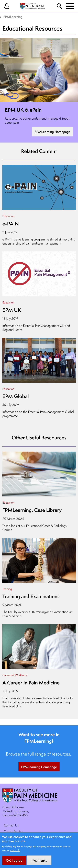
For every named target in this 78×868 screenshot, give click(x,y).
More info (15, 853)
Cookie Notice (13, 831)
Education (8, 216)
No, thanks (39, 863)
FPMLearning (13, 17)
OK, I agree (14, 863)
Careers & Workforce (15, 675)
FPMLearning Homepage (53, 132)
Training (7, 589)
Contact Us (11, 825)
